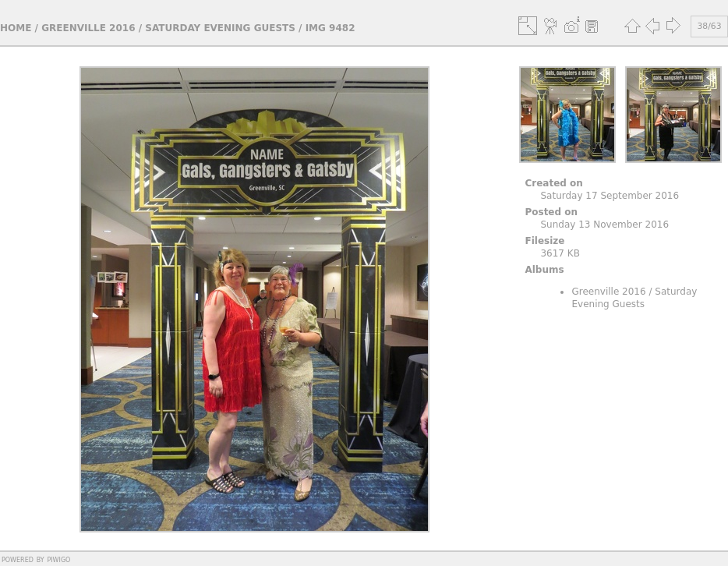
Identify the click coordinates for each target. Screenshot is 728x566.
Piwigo (58, 559)
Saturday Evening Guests (220, 28)
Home (16, 28)
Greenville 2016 (88, 28)
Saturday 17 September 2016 (610, 196)
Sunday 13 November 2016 (604, 225)
